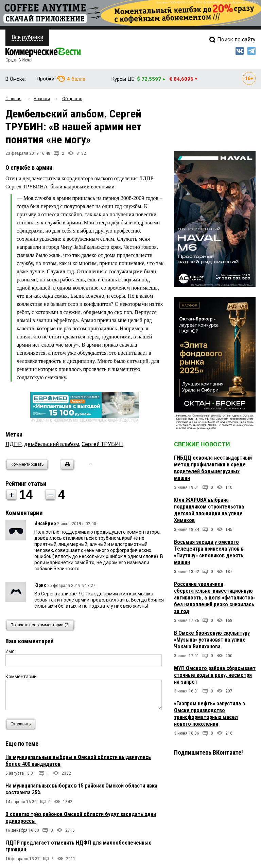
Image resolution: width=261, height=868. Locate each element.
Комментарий (21, 677)
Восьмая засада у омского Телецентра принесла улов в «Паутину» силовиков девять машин (209, 552)
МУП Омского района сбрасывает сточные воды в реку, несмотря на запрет (215, 675)
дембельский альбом (52, 444)
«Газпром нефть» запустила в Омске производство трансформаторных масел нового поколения (210, 714)
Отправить (22, 724)
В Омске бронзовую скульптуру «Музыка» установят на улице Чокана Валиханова (212, 640)
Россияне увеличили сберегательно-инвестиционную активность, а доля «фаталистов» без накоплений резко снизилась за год (215, 598)
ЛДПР (14, 444)
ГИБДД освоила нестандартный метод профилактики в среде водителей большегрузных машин (213, 468)
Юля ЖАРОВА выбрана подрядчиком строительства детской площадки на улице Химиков (209, 510)
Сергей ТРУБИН (102, 444)
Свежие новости (202, 444)
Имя (10, 651)
